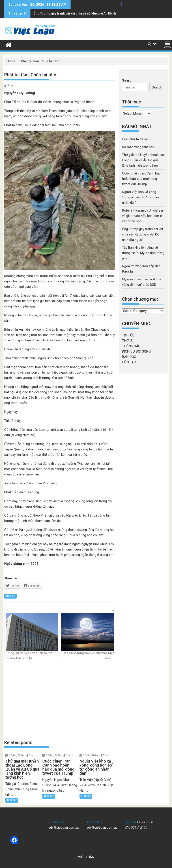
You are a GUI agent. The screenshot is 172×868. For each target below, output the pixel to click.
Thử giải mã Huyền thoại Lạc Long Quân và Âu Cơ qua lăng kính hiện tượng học (143, 160)
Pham (11, 86)
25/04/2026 (16, 755)
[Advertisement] (60, 701)
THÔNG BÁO (131, 346)
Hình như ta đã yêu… (137, 139)
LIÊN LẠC (129, 362)
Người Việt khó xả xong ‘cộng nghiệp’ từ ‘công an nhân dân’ (140, 197)
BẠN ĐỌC (129, 357)
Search (128, 80)
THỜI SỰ (11, 596)
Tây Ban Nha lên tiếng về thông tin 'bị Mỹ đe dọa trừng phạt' (76, 13)
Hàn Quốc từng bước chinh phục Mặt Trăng (88, 636)
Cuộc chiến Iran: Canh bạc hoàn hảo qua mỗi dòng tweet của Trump (141, 179)
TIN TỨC (128, 335)
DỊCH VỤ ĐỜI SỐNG (136, 351)
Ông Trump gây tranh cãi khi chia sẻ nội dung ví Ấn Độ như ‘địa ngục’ (142, 234)
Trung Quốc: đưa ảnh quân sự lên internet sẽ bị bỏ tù (32, 636)
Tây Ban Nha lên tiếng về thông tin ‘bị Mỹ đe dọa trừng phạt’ (143, 253)
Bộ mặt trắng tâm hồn (138, 147)
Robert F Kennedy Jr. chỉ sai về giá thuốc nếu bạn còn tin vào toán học (143, 216)
